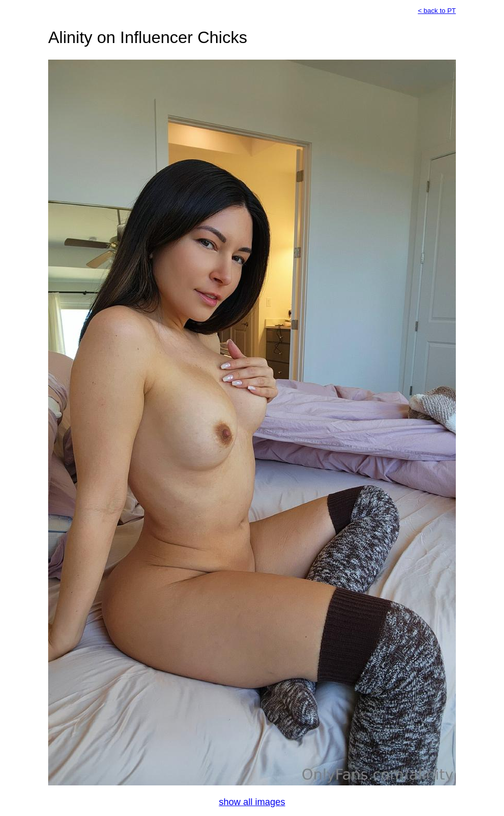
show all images (252, 802)
